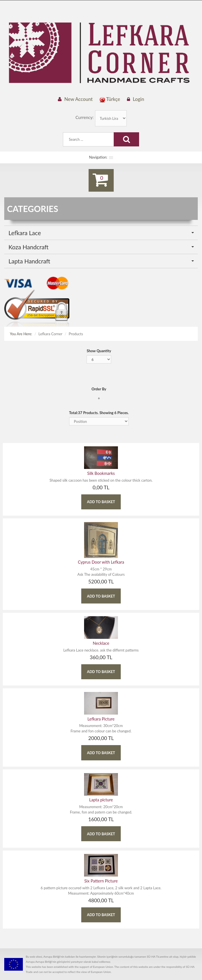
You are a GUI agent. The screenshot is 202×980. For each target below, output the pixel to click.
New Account (79, 99)
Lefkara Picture (101, 716)
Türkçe (110, 99)
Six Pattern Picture (101, 876)
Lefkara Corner (50, 334)
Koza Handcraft (28, 247)
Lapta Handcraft (29, 261)
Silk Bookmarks (101, 474)
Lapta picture (101, 796)
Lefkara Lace (25, 233)
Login (139, 99)
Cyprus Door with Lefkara (101, 562)
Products (76, 334)
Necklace (101, 642)
